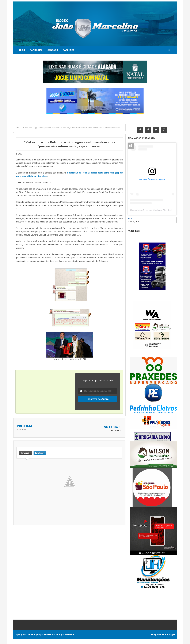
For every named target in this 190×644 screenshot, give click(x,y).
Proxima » (116, 430)
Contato (53, 50)
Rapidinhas (36, 50)
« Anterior (21, 430)
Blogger (171, 635)
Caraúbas (132, 224)
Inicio (22, 50)
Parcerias (69, 50)
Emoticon (40, 453)
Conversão (26, 453)
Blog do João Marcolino (44, 635)
